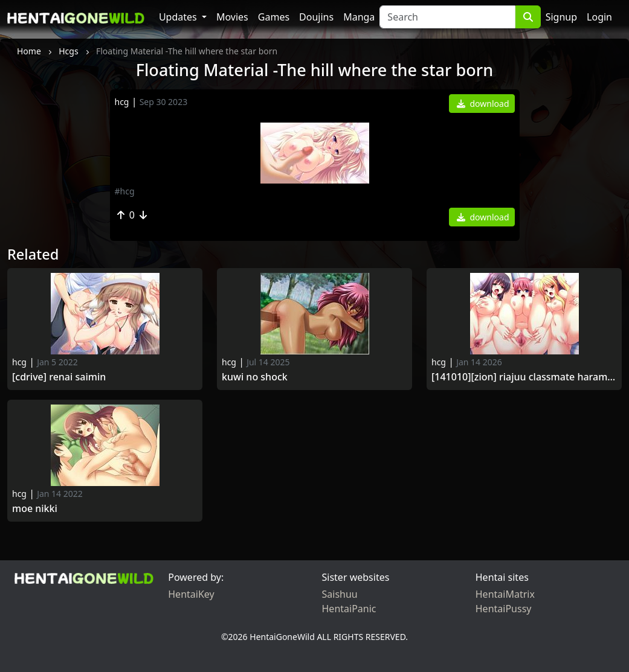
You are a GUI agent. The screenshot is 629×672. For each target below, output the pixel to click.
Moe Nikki (35, 509)
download (483, 104)
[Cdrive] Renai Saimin (59, 377)
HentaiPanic (349, 609)
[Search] (447, 17)
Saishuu (340, 594)
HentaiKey (191, 594)
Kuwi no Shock (255, 377)
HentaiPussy (504, 609)
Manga (359, 17)
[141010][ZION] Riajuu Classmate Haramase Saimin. (524, 377)
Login (599, 17)
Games (274, 17)
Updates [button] (179, 17)
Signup (561, 17)
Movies (232, 17)
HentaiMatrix (505, 594)
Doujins (316, 17)
